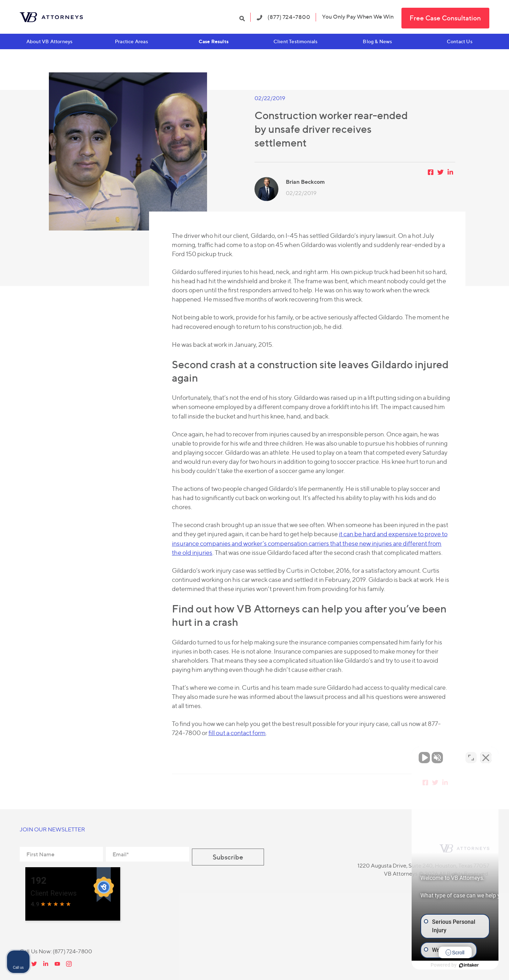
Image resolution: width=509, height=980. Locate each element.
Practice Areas (131, 41)
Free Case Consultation (445, 18)
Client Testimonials (296, 41)
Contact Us (460, 41)
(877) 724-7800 (284, 17)
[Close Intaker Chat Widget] (486, 755)
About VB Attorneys (50, 41)
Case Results (214, 41)
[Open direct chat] (471, 755)
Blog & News (377, 41)
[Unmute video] (385, 755)
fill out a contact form (237, 733)
